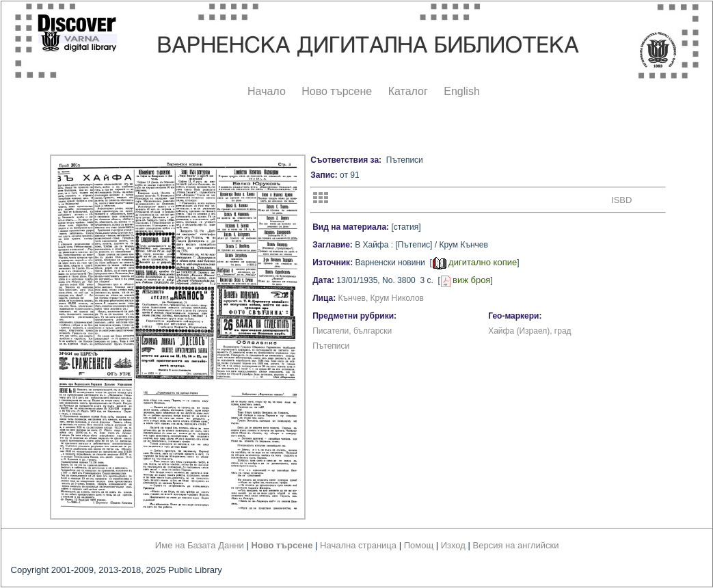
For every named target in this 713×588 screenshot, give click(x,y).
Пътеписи (331, 346)
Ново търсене (337, 91)
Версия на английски (516, 545)
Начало (267, 91)
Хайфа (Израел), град (529, 331)
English (461, 91)
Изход (453, 545)
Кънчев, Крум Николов (381, 298)
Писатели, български (352, 331)
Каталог (408, 91)
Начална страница (358, 545)
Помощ (419, 545)
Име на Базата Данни (200, 545)
